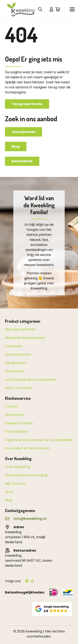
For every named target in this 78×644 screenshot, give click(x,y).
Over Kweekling (18, 467)
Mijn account (15, 483)
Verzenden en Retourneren (27, 448)
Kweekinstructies (19, 423)
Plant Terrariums (19, 388)
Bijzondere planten (20, 329)
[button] (72, 9)
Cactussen (14, 346)
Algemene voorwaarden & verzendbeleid (39, 440)
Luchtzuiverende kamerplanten (31, 380)
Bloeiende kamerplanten (25, 338)
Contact (12, 406)
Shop (9, 492)
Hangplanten (16, 363)
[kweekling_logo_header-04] (23, 9)
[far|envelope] (9, 519)
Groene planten (18, 354)
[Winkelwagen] (58, 9)
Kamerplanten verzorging (26, 475)
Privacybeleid (16, 432)
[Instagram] (32, 581)
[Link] (51, 9)
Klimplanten (15, 371)
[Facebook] (27, 581)
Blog (9, 500)
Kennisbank (14, 415)
